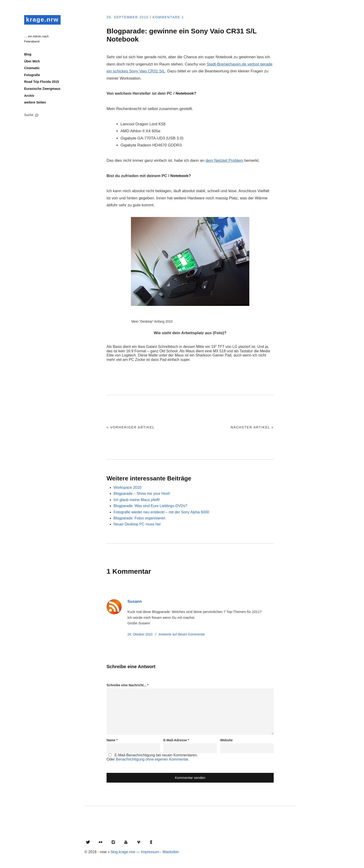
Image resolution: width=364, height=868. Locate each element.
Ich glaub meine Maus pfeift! (137, 500)
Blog (28, 54)
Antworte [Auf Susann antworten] (182, 634)
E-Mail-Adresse (176, 740)
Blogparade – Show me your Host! (142, 494)
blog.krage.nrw (123, 852)
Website (226, 740)
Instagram (113, 842)
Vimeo (139, 842)
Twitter (88, 842)
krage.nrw (42, 19)
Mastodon (171, 852)
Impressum (150, 852)
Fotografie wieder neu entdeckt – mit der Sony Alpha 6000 (161, 512)
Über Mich (32, 61)
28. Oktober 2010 (140, 634)
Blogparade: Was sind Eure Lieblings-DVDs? (150, 506)
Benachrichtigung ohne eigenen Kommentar (152, 759)
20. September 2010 (128, 17)
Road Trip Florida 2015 (42, 82)
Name (112, 740)
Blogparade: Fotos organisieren (139, 518)
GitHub (151, 842)
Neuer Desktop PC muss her (137, 524)
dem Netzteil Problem (224, 160)
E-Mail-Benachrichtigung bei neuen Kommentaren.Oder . (152, 757)
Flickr (101, 842)
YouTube (126, 842)
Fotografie (32, 75)
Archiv (29, 96)
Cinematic (32, 68)
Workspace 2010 (127, 487)
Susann (135, 601)
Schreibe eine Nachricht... (128, 685)
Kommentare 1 (168, 17)
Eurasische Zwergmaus (42, 89)
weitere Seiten (35, 102)
